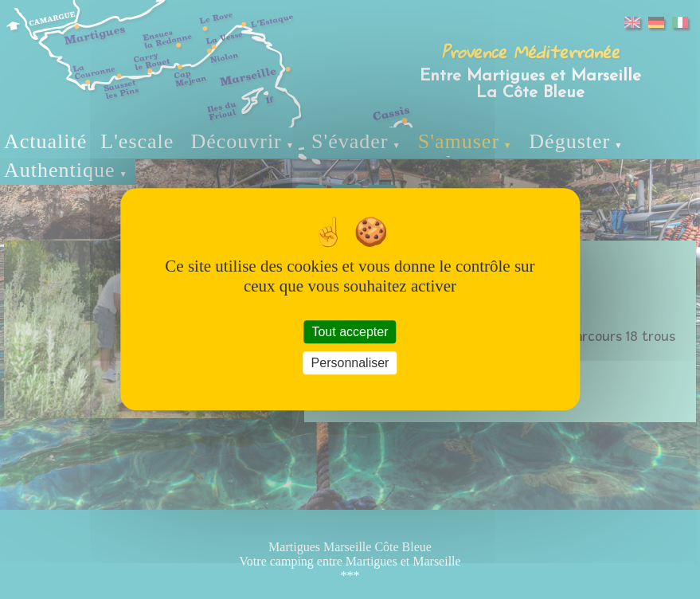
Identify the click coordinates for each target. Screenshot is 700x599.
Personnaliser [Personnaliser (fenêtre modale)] (350, 364)
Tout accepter (350, 332)
